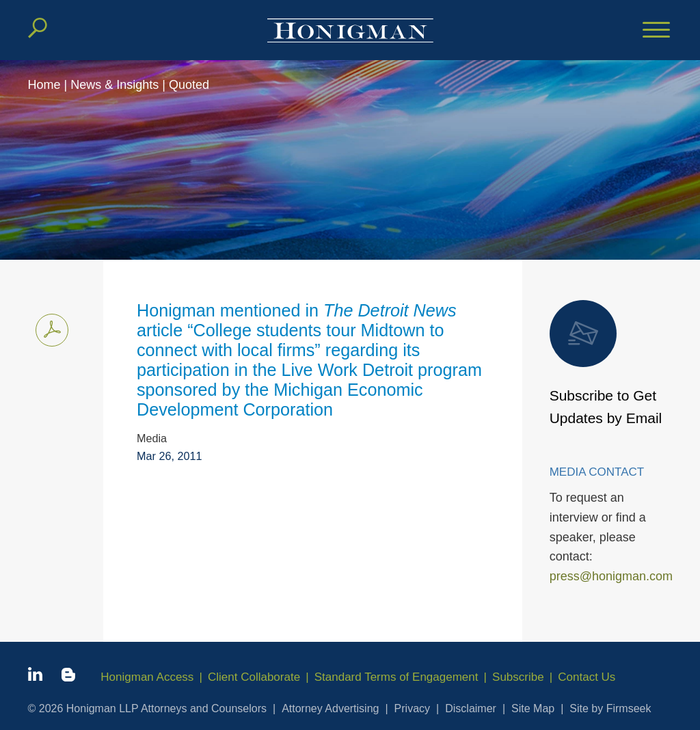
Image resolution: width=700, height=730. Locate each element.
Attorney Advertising (330, 708)
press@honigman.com (611, 576)
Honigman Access (147, 677)
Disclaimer (471, 708)
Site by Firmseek (610, 708)
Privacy (412, 708)
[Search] (38, 28)
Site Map (533, 708)
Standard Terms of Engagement (396, 677)
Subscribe (518, 677)
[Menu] (656, 31)
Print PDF (48, 327)
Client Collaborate (254, 677)
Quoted (189, 85)
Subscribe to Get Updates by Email (606, 363)
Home (44, 85)
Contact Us (587, 677)
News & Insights (115, 85)
